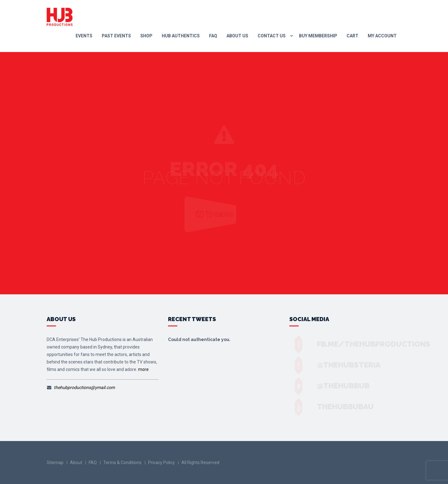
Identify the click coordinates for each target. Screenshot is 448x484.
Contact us (272, 36)
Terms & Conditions (122, 463)
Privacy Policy (161, 463)
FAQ (213, 36)
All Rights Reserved (200, 463)
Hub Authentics (181, 36)
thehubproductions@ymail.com (84, 387)
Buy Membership (318, 36)
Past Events (116, 36)
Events (84, 36)
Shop (146, 36)
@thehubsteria (343, 365)
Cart (352, 36)
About (76, 463)
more (143, 369)
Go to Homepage (221, 215)
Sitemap (55, 463)
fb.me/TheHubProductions (368, 344)
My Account (382, 36)
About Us (237, 36)
